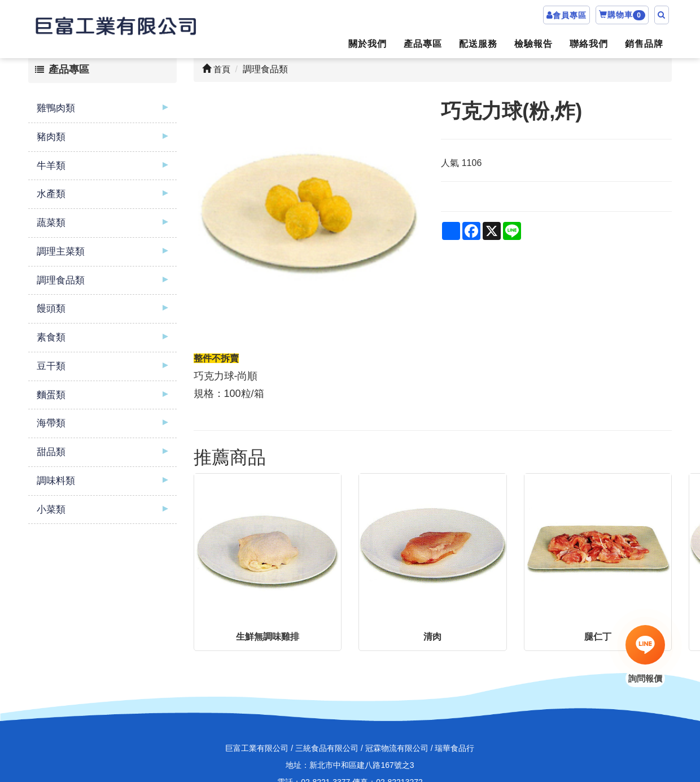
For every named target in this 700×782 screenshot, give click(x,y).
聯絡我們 (589, 44)
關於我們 (368, 44)
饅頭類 (51, 309)
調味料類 (56, 481)
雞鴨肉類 (56, 108)
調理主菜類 (61, 252)
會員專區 (570, 15)
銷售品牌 (644, 44)
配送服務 (478, 44)
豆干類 (51, 366)
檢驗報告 (533, 44)
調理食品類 (61, 280)
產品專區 (423, 44)
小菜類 (51, 510)
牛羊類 (51, 166)
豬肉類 (51, 137)
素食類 (51, 337)
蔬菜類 (51, 223)
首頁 (216, 69)
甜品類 (51, 452)
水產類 (51, 194)
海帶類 (51, 423)
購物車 (622, 15)
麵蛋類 (51, 395)
